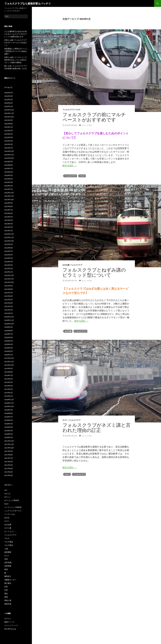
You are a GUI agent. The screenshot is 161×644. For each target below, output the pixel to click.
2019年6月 (9, 379)
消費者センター (10, 580)
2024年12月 (9, 151)
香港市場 (8, 604)
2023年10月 (9, 200)
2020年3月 (9, 348)
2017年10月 (9, 448)
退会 (6, 593)
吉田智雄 (8, 566)
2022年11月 (9, 237)
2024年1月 (9, 189)
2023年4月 (9, 220)
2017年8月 (9, 455)
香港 (6, 597)
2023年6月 (9, 213)
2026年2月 (9, 103)
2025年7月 (9, 127)
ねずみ (7, 518)
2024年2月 (9, 186)
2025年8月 (9, 124)
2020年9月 (9, 327)
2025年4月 (9, 137)
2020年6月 (9, 337)
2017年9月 (9, 451)
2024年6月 (9, 172)
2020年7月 (9, 334)
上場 (6, 549)
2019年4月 (9, 386)
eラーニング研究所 (12, 500)
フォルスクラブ (69, 110)
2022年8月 (9, 248)
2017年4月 (9, 468)
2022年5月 (9, 258)
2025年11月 (9, 113)
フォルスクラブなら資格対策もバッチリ (28, 3)
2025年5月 (9, 134)
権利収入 (8, 576)
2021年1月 (9, 313)
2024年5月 (9, 175)
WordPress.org (10, 629)
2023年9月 (9, 203)
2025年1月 (9, 148)
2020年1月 (9, 355)
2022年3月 (9, 265)
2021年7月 (9, 293)
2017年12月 (9, 441)
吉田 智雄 (8, 562)
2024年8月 (9, 165)
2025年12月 (9, 110)
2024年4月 (9, 179)
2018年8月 (9, 413)
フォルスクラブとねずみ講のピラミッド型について (94, 272)
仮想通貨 (8, 552)
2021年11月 (9, 279)
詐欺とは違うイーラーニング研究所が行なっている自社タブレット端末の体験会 (16, 60)
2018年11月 (9, 403)
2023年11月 (9, 196)
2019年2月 (9, 393)
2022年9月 (9, 244)
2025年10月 (9, 117)
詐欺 (6, 587)
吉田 (6, 559)
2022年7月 (9, 251)
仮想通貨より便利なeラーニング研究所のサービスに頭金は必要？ (16, 51)
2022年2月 (9, 268)
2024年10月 (9, 158)
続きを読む (70, 165)
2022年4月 (9, 262)
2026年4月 (9, 96)
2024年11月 (9, 155)
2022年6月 (9, 255)
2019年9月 (9, 368)
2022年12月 (9, 234)
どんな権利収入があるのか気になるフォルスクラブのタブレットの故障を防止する (16, 34)
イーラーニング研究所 (13, 507)
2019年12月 (9, 358)
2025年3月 (9, 141)
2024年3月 (9, 182)
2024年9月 (9, 162)
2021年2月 (9, 310)
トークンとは (9, 514)
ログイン (8, 618)
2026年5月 (9, 93)
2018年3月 (9, 431)
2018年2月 (9, 434)
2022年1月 (9, 272)
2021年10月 (9, 282)
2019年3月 (9, 389)
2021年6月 (9, 296)
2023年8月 (9, 206)
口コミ (7, 556)
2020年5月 (9, 341)
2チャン (7, 497)
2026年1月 (9, 106)
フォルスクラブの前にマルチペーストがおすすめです (94, 117)
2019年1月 (9, 396)
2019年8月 (9, 372)
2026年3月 (9, 100)
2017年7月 (9, 458)
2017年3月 (9, 472)
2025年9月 (9, 120)
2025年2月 (9, 144)
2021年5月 (9, 300)
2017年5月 (9, 465)
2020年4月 (9, 344)
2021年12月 (9, 275)
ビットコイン (9, 531)
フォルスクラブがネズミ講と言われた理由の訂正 (97, 428)
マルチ (78, 110)
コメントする (87, 125)
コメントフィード (11, 625)
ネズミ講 (8, 528)
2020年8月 (9, 331)
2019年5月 (9, 382)
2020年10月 (9, 324)
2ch (6, 490)
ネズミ (65, 420)
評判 (6, 590)
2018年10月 (9, 406)
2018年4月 (9, 427)
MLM (6, 504)
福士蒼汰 (8, 583)
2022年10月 (9, 241)
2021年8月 (9, 289)
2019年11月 (9, 362)
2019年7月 (9, 375)
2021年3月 (9, 306)
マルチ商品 (9, 542)
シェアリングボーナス (13, 511)
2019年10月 (9, 365)
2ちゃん (7, 493)
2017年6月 (9, 462)
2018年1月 (9, 437)
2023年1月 (9, 231)
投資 (6, 569)
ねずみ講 (66, 265)
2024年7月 (9, 168)
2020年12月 (9, 317)
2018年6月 (9, 420)
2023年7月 (9, 210)
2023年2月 (9, 227)
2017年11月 (9, 444)
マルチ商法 (9, 545)
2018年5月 (9, 424)
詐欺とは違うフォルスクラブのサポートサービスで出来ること (16, 43)
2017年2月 (9, 475)
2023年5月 (9, 217)
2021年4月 (9, 303)
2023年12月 (9, 193)
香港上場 (8, 600)
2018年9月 (9, 410)
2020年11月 (9, 320)
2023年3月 (9, 224)
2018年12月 (9, 400)
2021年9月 (9, 286)
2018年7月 (9, 417)
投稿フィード (9, 622)
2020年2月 (9, 351)
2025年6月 (9, 131)
